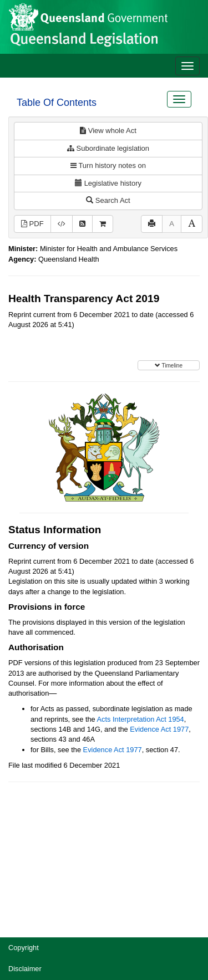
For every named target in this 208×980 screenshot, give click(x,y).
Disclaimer (25, 969)
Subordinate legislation (108, 148)
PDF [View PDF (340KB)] (32, 224)
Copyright (24, 948)
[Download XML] (62, 224)
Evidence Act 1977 (159, 729)
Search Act (108, 200)
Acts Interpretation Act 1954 (141, 719)
